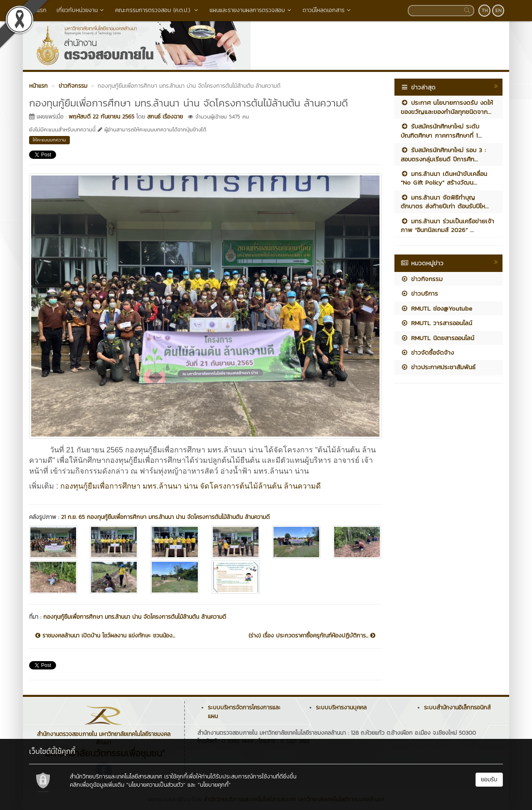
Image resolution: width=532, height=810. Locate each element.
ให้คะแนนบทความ (49, 140)
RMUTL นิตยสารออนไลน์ (437, 338)
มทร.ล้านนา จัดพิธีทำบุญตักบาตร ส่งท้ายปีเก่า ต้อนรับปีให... (445, 202)
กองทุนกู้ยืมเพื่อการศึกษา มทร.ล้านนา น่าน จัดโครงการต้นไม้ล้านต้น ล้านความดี (191, 486)
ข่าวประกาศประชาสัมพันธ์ (438, 367)
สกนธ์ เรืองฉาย (165, 117)
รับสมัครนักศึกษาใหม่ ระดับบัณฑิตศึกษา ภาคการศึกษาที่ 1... (441, 131)
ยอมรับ (489, 779)
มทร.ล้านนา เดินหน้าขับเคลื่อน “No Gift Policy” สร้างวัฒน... (444, 178)
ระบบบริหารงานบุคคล (341, 708)
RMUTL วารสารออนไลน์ (436, 323)
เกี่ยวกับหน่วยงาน (81, 10)
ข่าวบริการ (419, 293)
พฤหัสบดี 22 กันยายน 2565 (101, 117)
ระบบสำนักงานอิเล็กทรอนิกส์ (457, 708)
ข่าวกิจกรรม (422, 279)
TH (485, 10)
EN (499, 10)
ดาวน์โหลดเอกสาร (327, 10)
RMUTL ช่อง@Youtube (436, 308)
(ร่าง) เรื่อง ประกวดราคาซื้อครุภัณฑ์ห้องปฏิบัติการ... (312, 636)
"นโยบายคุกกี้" (214, 785)
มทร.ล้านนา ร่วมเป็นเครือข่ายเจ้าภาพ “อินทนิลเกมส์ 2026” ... (447, 225)
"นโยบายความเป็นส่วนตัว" (156, 785)
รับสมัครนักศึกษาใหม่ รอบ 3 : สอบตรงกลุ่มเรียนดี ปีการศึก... (443, 154)
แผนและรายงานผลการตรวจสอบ (251, 10)
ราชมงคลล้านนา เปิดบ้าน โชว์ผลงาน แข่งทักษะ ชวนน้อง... (105, 636)
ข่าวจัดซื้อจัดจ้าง (427, 352)
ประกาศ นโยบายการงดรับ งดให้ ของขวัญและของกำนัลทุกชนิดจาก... (447, 107)
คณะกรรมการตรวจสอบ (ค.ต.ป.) (157, 10)
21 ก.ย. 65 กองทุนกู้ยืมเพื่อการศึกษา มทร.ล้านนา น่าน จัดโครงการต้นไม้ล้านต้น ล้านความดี (165, 517)
